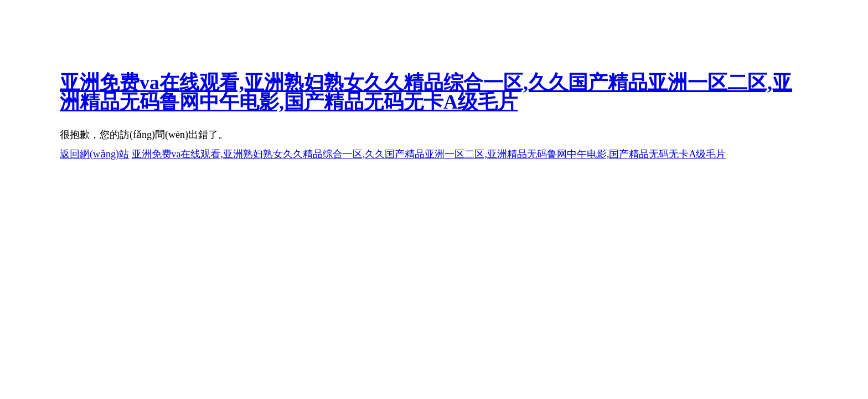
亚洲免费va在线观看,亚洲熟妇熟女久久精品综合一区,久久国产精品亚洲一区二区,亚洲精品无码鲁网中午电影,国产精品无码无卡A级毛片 (426, 92)
